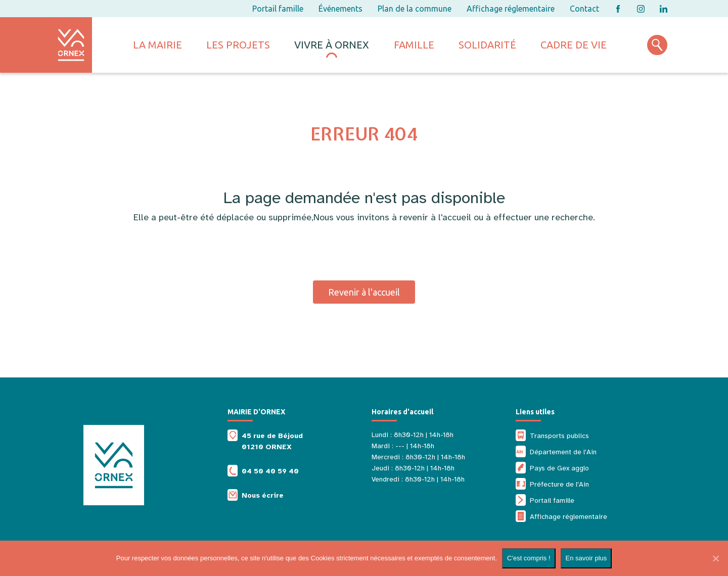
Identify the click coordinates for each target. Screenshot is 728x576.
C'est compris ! (529, 558)
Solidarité (487, 45)
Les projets (238, 45)
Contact (584, 9)
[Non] (715, 558)
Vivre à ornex (332, 45)
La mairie (157, 45)
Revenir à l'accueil (364, 292)
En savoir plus (586, 558)
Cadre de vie (574, 45)
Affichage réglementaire (511, 9)
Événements (340, 9)
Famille (414, 45)
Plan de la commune (415, 9)
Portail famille (278, 9)
